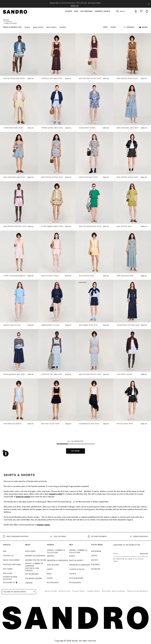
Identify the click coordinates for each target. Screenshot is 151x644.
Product (131, 27)
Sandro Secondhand (35, 556)
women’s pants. (44, 525)
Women (6, 20)
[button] (69, 13)
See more (75, 451)
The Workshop (32, 574)
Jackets (73, 574)
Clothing (8, 22)
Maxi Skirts (38, 27)
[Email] (131, 554)
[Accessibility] (6, 454)
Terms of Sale (51, 591)
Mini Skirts (52, 27)
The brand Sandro (34, 578)
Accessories (53, 583)
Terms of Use (65, 591)
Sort (105, 27)
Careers (29, 583)
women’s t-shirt (56, 494)
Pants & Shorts (76, 560)
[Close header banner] (149, 4)
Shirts (72, 556)
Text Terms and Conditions (114, 591)
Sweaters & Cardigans (58, 560)
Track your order (11, 560)
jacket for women (23, 497)
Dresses (51, 556)
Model (145, 27)
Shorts (63, 27)
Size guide (8, 573)
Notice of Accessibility (138, 591)
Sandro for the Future (36, 560)
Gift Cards (8, 569)
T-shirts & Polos (77, 569)
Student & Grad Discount (10, 578)
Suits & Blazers (76, 578)
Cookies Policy (93, 591)
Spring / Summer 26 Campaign (34, 565)
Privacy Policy (79, 591)
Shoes (50, 578)
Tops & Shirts (53, 565)
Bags (49, 574)
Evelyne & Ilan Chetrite (32, 569)
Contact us (8, 556)
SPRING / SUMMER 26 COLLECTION (56, 551)
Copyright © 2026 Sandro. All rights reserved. (75, 641)
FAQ (5, 551)
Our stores (30, 551)
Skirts (27, 27)
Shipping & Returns (12, 564)
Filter (113, 27)
